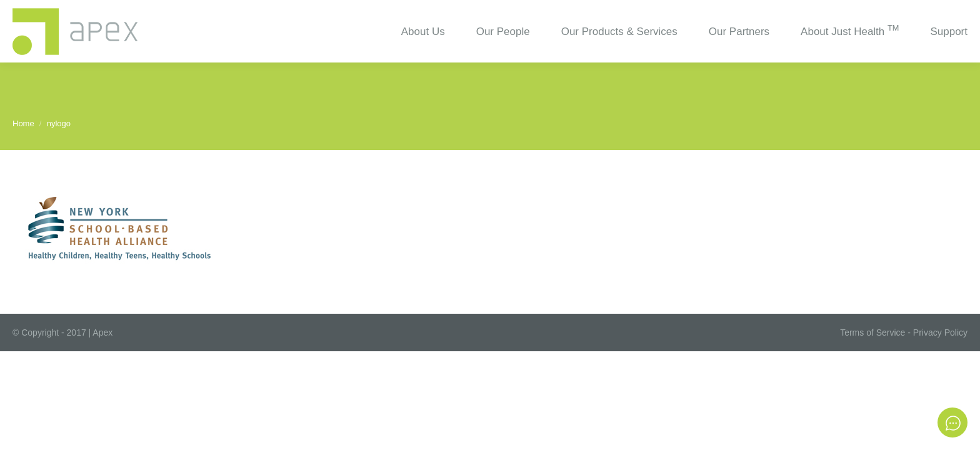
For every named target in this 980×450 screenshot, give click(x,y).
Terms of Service (872, 332)
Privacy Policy (940, 332)
